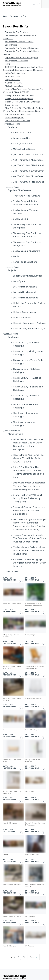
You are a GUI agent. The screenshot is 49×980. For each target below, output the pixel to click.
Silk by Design (11, 45)
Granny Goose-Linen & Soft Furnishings (22, 102)
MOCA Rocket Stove (14, 86)
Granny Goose (11, 105)
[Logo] (17, 4)
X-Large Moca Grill (13, 83)
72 (24, 957)
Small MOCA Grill (13, 76)
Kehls (8, 64)
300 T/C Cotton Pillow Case (18, 121)
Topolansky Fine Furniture (16, 32)
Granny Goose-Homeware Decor (20, 95)
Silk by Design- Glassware (17, 61)
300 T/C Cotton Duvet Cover (18, 114)
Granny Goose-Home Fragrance (19, 99)
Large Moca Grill (12, 80)
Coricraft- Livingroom (15, 118)
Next (32, 957)
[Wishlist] (38, 4)
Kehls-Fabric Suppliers (15, 73)
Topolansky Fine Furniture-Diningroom (22, 48)
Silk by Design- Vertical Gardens (19, 42)
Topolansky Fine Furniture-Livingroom (22, 58)
